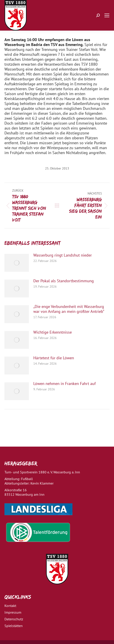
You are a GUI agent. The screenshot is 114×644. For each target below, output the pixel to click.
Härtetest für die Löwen (54, 358)
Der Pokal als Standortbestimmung (64, 281)
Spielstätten (14, 626)
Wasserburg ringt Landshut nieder (63, 255)
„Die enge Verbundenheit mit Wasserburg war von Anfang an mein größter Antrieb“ (69, 309)
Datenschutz (14, 619)
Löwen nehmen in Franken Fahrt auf (65, 384)
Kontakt (10, 606)
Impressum (13, 612)
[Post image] (17, 263)
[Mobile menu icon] (107, 15)
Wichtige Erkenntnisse (53, 332)
